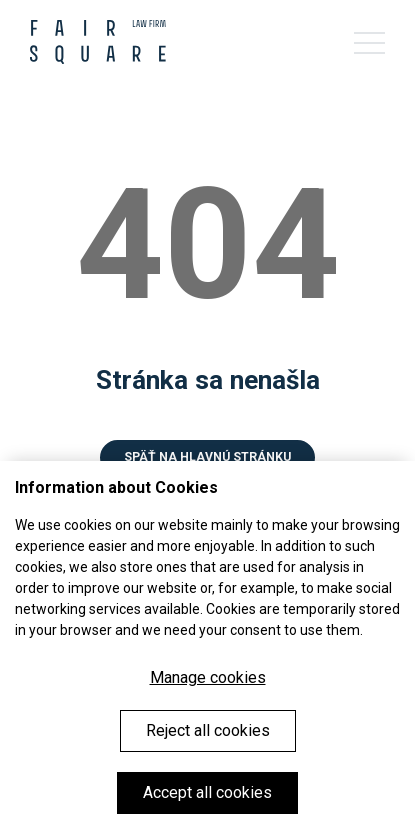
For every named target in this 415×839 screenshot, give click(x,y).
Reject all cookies (208, 730)
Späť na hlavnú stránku (207, 457)
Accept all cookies (207, 792)
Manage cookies (208, 677)
